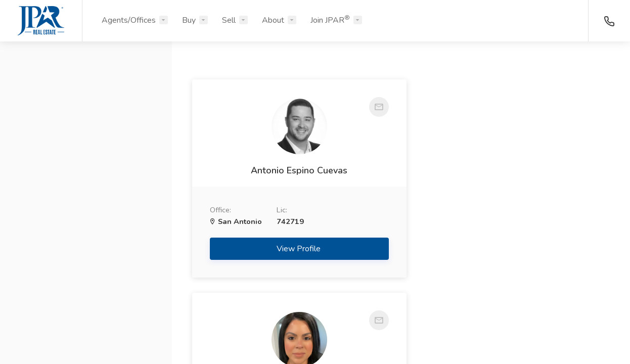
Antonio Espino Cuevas (293, 170)
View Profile (294, 249)
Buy (189, 20)
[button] (86, 98)
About (273, 20)
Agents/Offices (129, 20)
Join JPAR (330, 20)
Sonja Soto (509, 170)
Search (86, 332)
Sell (229, 20)
